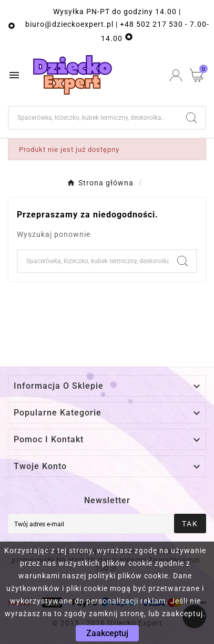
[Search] (191, 118)
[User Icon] (176, 75)
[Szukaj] (93, 118)
